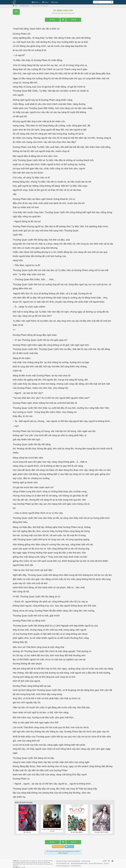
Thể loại (45, 2)
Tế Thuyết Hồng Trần (76, 866)
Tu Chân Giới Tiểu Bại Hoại (63, 866)
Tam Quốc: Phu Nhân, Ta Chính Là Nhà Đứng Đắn (68, 861)
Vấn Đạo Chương (86, 861)
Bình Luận (69, 847)
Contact (105, 861)
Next (74, 20)
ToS (109, 861)
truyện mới (23, 862)
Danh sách (36, 2)
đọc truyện (32, 861)
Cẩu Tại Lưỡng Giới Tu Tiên (63, 864)
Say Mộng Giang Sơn (63, 10)
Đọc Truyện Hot (21, 2)
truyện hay (41, 861)
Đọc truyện (23, 861)
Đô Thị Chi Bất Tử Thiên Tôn (96, 864)
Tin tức (24, 867)
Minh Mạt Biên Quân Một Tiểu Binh (79, 864)
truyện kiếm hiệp (17, 864)
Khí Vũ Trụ (107, 864)
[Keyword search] (102, 2)
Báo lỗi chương (58, 847)
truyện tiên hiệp (46, 862)
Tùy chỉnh (55, 2)
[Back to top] (112, 861)
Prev (52, 20)
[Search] (112, 2)
